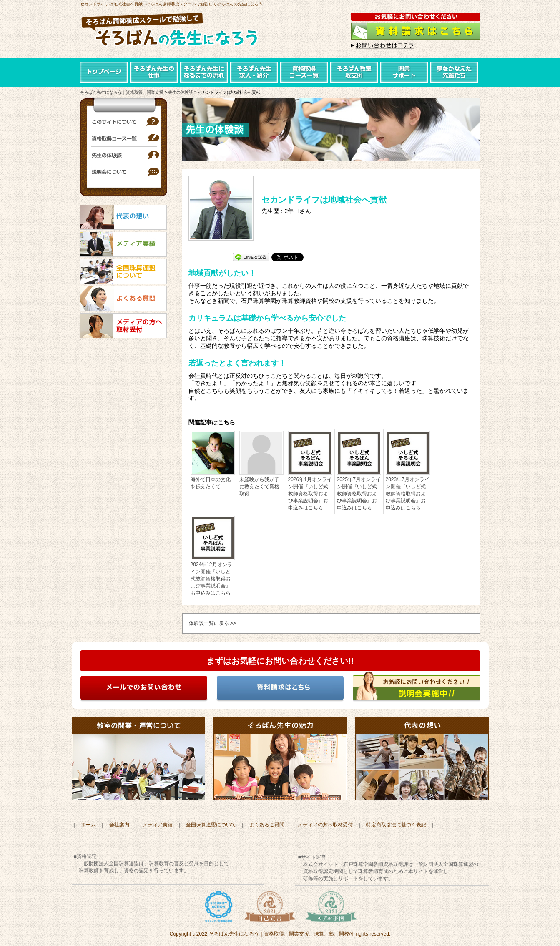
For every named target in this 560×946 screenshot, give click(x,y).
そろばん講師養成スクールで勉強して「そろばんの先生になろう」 (178, 31)
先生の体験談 (181, 92)
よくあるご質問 (267, 825)
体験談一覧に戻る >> (212, 623)
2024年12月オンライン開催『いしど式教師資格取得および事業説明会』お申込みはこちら (211, 579)
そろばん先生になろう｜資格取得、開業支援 (122, 92)
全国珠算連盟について (211, 825)
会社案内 (119, 825)
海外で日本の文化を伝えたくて (211, 483)
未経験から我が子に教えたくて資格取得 (259, 487)
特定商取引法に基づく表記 (396, 825)
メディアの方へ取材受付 (325, 825)
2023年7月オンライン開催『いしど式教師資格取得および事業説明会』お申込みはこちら (408, 494)
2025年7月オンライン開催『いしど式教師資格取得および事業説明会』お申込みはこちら (359, 494)
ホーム (88, 825)
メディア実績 (158, 825)
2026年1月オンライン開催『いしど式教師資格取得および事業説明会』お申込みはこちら (310, 494)
